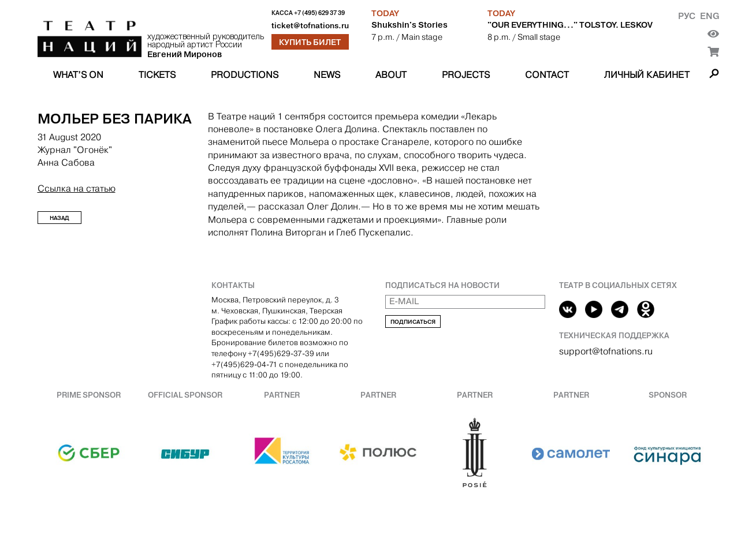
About (391, 75)
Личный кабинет (647, 75)
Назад (59, 218)
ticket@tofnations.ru (310, 26)
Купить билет (310, 42)
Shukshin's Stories (409, 25)
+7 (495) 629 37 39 (319, 13)
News (327, 75)
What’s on (78, 75)
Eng (710, 16)
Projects (466, 75)
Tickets (157, 75)
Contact (547, 75)
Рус (687, 16)
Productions (245, 75)
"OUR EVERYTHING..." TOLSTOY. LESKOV (570, 25)
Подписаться (413, 322)
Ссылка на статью (77, 188)
